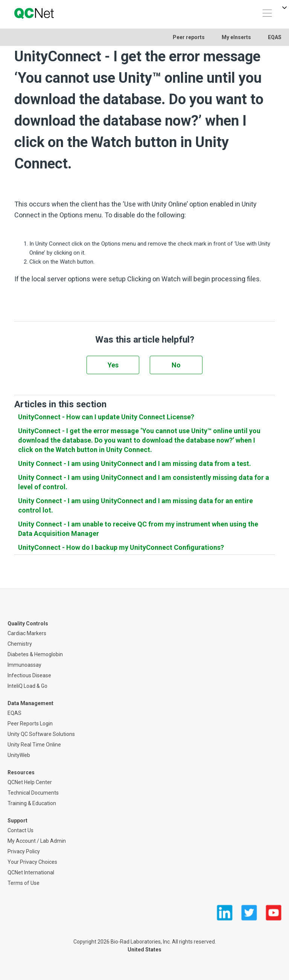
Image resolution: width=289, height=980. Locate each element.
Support (17, 821)
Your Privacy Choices (32, 862)
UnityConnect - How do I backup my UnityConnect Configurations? (121, 547)
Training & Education (32, 803)
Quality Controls (28, 623)
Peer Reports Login (30, 724)
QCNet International (31, 872)
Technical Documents (33, 793)
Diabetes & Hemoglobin (35, 654)
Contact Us (21, 830)
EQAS (275, 37)
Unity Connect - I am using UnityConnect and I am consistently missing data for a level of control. (144, 482)
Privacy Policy (24, 851)
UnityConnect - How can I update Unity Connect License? (106, 417)
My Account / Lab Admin (37, 841)
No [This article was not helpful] (176, 365)
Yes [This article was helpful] (113, 365)
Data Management (30, 703)
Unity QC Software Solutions (41, 734)
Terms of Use (24, 883)
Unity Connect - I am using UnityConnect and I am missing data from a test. (135, 463)
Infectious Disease (29, 675)
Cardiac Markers (27, 633)
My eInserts (236, 37)
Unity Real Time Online (34, 745)
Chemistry (20, 644)
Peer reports (189, 37)
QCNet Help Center (30, 782)
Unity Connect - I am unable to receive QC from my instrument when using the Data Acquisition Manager (138, 529)
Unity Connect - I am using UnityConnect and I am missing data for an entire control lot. (135, 505)
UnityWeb (19, 755)
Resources (21, 772)
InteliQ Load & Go (27, 686)
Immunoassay (24, 665)
